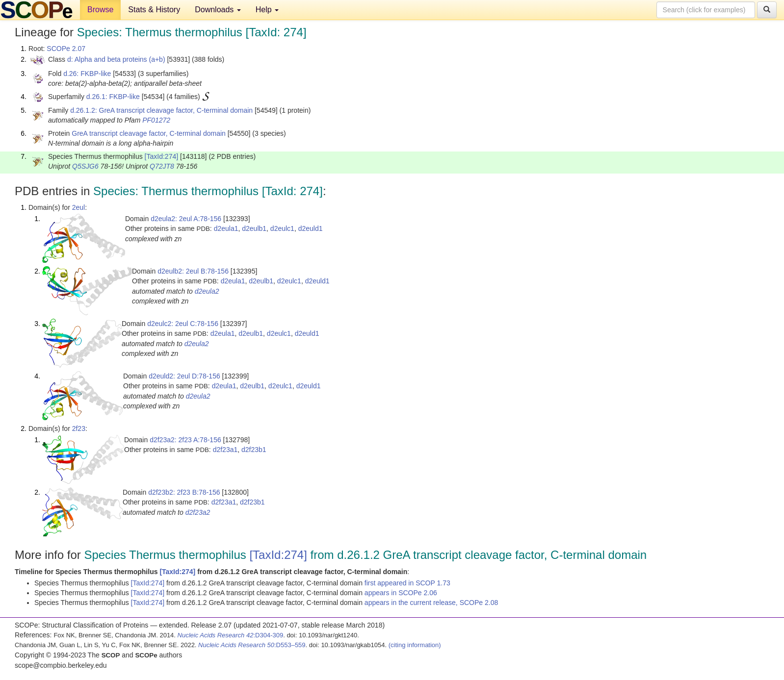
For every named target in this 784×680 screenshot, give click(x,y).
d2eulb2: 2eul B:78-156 (193, 271)
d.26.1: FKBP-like (113, 97)
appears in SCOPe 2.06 (401, 593)
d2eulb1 (254, 228)
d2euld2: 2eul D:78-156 (184, 376)
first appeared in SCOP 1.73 (407, 583)
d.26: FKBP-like (87, 74)
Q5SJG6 (85, 166)
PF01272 (156, 120)
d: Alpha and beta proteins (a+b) (116, 59)
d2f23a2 (198, 512)
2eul (78, 207)
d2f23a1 (225, 450)
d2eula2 (207, 291)
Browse (100, 10)
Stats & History (154, 10)
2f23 (79, 428)
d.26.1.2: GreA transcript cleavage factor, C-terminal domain (161, 110)
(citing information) (415, 645)
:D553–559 (252, 645)
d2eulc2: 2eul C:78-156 (183, 324)
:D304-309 (231, 635)
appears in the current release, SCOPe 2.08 (431, 603)
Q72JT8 (162, 166)
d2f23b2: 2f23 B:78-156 (184, 492)
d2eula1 (226, 228)
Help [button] (267, 10)
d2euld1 (311, 228)
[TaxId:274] (162, 156)
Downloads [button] (218, 10)
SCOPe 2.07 (66, 49)
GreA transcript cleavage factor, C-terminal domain (149, 133)
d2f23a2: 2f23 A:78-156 (185, 440)
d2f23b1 (254, 450)
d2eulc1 (282, 228)
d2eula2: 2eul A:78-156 (186, 219)
